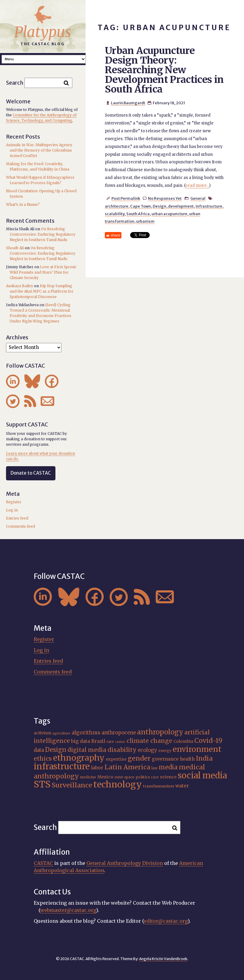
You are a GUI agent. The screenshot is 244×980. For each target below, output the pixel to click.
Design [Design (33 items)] (56, 750)
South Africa (138, 214)
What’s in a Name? (23, 204)
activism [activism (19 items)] (42, 733)
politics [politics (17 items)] (143, 777)
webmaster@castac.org (68, 910)
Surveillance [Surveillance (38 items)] (72, 785)
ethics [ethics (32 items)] (43, 759)
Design (160, 206)
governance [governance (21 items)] (165, 759)
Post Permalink (126, 198)
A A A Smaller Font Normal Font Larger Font (44, 59)
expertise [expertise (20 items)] (116, 759)
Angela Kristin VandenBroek (163, 959)
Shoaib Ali (15, 248)
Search (15, 83)
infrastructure (209, 206)
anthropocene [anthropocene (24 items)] (119, 733)
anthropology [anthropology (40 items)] (160, 732)
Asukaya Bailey (20, 286)
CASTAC (43, 863)
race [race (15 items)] (155, 777)
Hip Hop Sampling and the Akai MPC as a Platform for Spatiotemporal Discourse (42, 291)
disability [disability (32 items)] (122, 750)
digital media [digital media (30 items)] (87, 750)
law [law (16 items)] (155, 768)
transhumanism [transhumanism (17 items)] (159, 786)
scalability (115, 214)
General (198, 198)
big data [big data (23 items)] (81, 741)
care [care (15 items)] (110, 742)
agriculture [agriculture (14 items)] (61, 733)
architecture (117, 206)
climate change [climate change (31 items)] (149, 741)
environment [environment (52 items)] (197, 749)
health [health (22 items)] (187, 759)
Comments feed (20, 526)
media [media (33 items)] (168, 767)
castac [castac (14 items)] (120, 742)
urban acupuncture (169, 214)
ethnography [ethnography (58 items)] (79, 758)
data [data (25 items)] (39, 750)
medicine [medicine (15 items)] (88, 777)
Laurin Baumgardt (128, 103)
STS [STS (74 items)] (42, 784)
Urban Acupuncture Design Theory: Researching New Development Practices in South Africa (164, 70)
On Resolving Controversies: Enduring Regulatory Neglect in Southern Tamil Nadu (42, 234)
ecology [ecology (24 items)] (147, 750)
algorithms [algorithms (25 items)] (86, 733)
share (115, 235)
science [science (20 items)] (168, 777)
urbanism (145, 221)
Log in (12, 510)
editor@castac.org (166, 921)
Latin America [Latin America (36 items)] (127, 767)
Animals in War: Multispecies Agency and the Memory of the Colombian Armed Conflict (39, 150)
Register (14, 502)
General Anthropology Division (125, 863)
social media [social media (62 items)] (202, 775)
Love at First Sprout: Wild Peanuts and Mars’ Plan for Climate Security (43, 272)
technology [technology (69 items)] (118, 784)
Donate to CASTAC (31, 473)
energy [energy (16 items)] (165, 751)
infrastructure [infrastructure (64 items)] (62, 766)
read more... (197, 185)
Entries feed (17, 518)
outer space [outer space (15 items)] (124, 777)
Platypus (43, 32)
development (181, 206)
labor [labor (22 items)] (97, 768)
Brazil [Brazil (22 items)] (98, 741)
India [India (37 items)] (204, 758)
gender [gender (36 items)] (139, 758)
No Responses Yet (165, 198)
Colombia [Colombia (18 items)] (183, 741)
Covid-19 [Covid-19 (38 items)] (208, 741)
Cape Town (141, 206)
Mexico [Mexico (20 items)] (105, 777)
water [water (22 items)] (182, 786)
